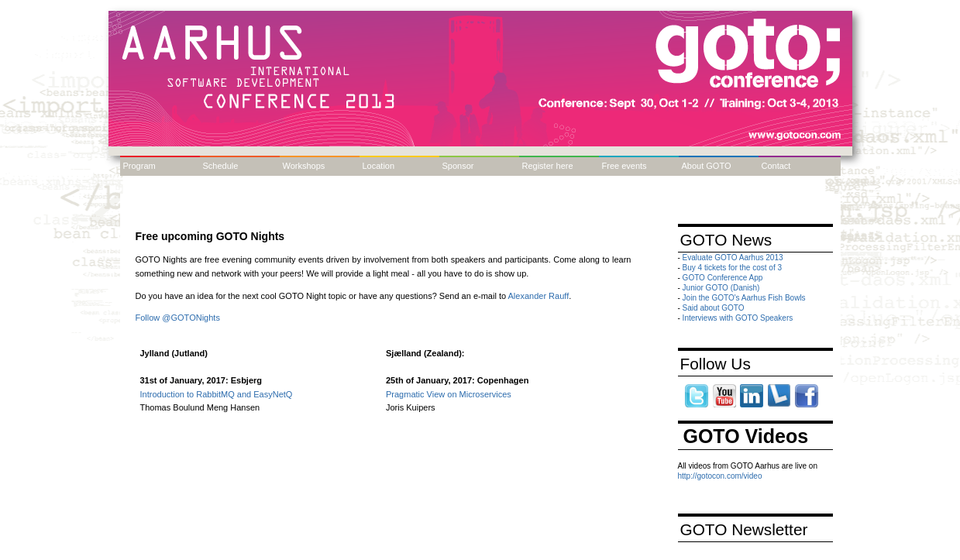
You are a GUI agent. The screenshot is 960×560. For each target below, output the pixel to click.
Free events (625, 166)
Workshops (304, 166)
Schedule (221, 166)
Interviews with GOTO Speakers (738, 318)
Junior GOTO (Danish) (721, 288)
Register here (548, 166)
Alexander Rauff (539, 296)
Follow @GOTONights (178, 318)
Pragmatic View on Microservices (449, 394)
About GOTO (707, 166)
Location (379, 166)
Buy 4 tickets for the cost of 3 (732, 268)
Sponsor (458, 166)
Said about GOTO (714, 308)
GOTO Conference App (723, 278)
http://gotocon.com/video (720, 476)
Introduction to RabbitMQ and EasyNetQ (217, 394)
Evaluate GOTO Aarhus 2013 (733, 258)
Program (139, 166)
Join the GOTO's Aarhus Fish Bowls (744, 298)
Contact (776, 166)
